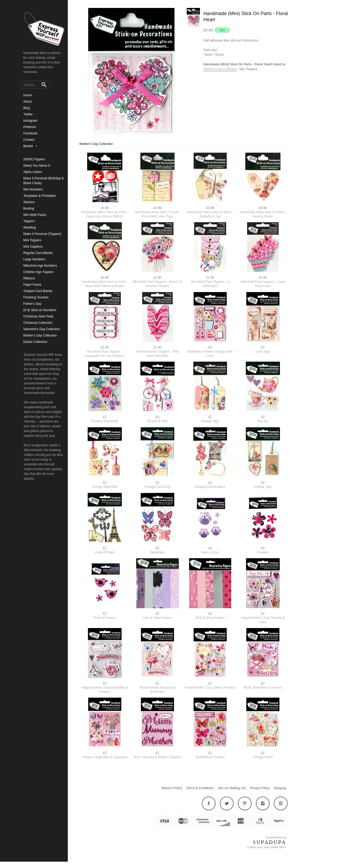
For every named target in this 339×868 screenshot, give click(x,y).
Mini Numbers (33, 189)
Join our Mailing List (232, 788)
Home (28, 95)
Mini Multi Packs (35, 215)
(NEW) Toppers (34, 159)
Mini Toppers (32, 240)
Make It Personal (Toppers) (42, 234)
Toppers (29, 221)
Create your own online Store (267, 847)
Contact (29, 140)
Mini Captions (33, 247)
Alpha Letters (33, 172)
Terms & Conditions (200, 788)
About (27, 102)
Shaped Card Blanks (38, 291)
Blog (26, 108)
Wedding (30, 228)
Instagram (30, 121)
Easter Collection (35, 342)
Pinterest (30, 127)
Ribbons (29, 278)
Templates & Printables (40, 196)
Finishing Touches (36, 297)
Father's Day (32, 304)
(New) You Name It (37, 166)
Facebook (30, 133)
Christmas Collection (38, 323)
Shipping (280, 788)
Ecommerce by (276, 837)
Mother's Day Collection (40, 335)
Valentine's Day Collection (42, 329)
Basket (29, 146)
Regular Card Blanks (38, 253)
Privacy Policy (260, 788)
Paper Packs (32, 285)
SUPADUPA (269, 842)
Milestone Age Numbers (40, 266)
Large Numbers (34, 259)
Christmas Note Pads (38, 316)
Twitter (28, 114)
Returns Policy (172, 788)
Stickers (29, 202)
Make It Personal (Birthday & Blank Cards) (44, 181)
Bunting (29, 208)
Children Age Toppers (39, 272)
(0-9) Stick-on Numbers (40, 310)
